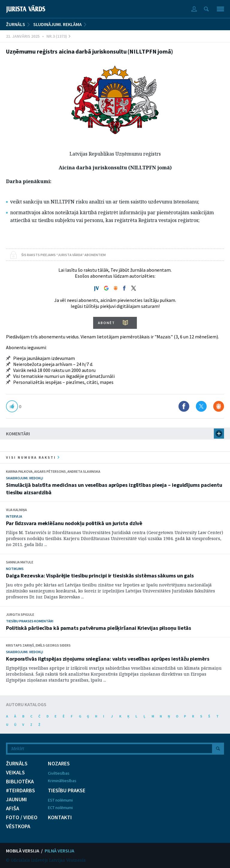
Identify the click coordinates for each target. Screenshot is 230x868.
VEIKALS (15, 773)
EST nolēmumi (60, 800)
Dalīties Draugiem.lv (219, 406)
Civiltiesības (59, 773)
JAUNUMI (16, 799)
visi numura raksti (33, 457)
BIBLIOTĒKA (20, 782)
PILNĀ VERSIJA (59, 851)
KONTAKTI (60, 817)
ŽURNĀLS (16, 24)
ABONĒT (106, 323)
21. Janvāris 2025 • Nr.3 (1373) (38, 36)
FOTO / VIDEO (22, 817)
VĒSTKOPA (18, 826)
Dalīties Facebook (184, 406)
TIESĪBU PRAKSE (67, 791)
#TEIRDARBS (21, 791)
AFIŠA (13, 808)
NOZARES (59, 764)
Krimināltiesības (62, 781)
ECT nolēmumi (60, 808)
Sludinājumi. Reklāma (57, 24)
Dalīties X (201, 406)
